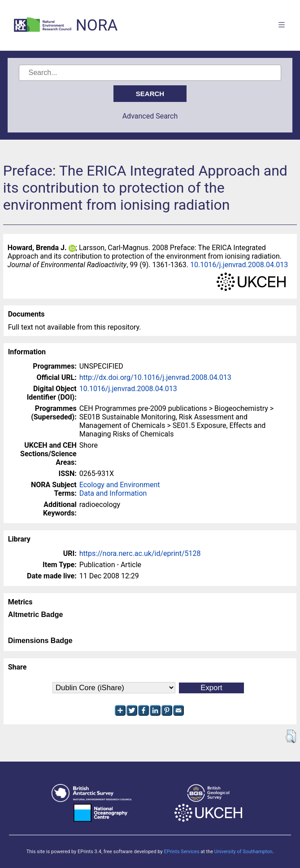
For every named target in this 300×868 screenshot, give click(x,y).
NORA (97, 25)
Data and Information (113, 493)
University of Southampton (243, 852)
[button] (291, 736)
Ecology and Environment (120, 485)
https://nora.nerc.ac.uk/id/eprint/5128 (140, 553)
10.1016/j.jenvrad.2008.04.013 (239, 265)
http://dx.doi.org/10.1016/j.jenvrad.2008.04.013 (155, 377)
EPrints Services (181, 852)
